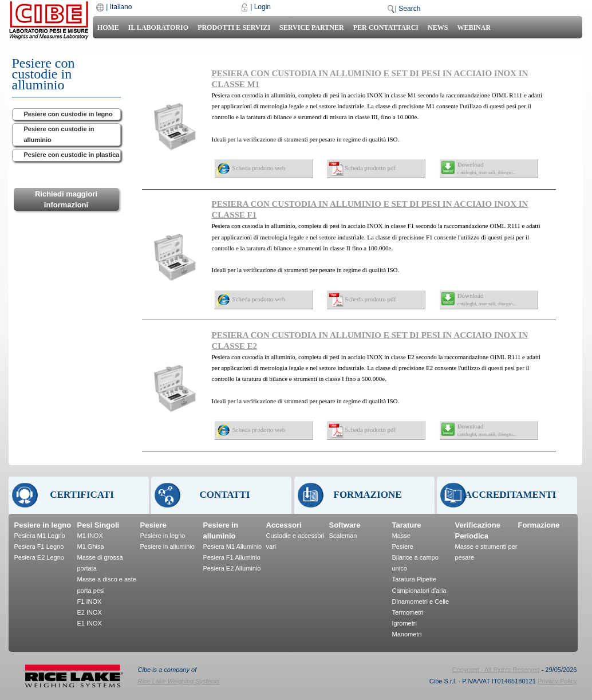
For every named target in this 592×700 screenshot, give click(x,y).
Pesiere (153, 525)
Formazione (539, 525)
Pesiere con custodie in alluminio (59, 134)
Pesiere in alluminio (167, 546)
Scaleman (343, 536)
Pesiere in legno (43, 525)
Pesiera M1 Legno (40, 536)
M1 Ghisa (91, 546)
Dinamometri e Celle (421, 601)
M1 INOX (90, 536)
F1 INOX (90, 601)
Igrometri (404, 623)
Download (487, 168)
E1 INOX (90, 623)
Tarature (407, 525)
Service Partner (312, 27)
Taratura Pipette (415, 579)
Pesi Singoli (98, 525)
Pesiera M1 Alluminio (233, 546)
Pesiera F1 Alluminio (232, 557)
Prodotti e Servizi (234, 27)
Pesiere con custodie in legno (68, 114)
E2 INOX (90, 612)
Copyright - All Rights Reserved (496, 670)
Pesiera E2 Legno (39, 557)
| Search (408, 9)
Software (345, 525)
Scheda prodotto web (259, 168)
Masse (401, 536)
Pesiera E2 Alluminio (232, 568)
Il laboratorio (158, 27)
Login (263, 7)
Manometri (407, 634)
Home (108, 27)
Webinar (474, 27)
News (438, 27)
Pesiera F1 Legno (39, 546)
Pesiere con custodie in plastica (72, 155)
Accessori (284, 525)
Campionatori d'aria (419, 591)
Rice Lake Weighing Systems (179, 681)
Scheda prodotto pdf (370, 168)
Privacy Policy (557, 681)
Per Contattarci (386, 27)
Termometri (408, 612)
